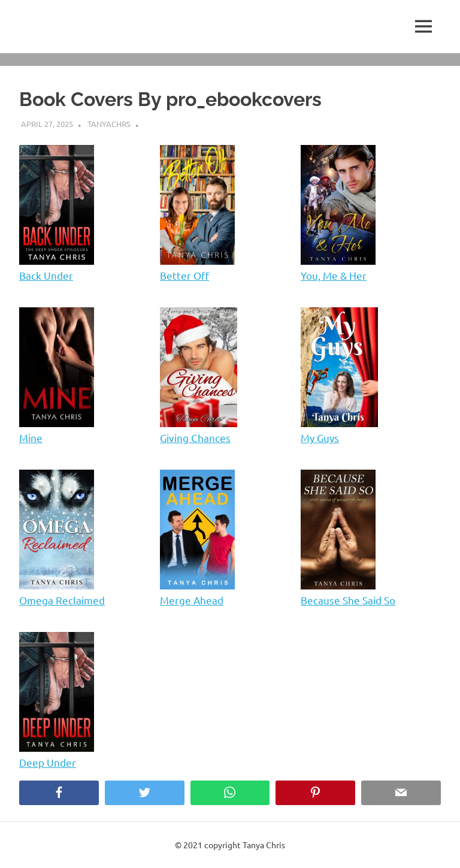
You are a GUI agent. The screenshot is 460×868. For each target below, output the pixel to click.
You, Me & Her (334, 275)
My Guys (320, 438)
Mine (31, 438)
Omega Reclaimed (62, 600)
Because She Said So (348, 600)
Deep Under (48, 762)
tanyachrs (109, 124)
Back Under (46, 275)
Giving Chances (195, 438)
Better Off (184, 275)
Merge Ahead (192, 600)
